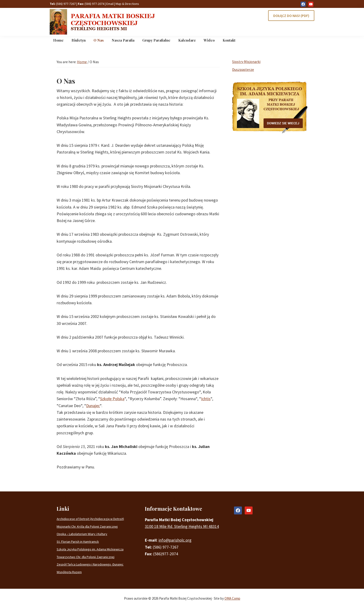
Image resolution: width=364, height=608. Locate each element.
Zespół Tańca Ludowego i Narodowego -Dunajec (90, 564)
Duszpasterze (243, 69)
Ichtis (206, 399)
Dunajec (93, 406)
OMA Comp (232, 598)
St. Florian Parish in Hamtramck (78, 542)
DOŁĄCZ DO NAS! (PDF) (291, 16)
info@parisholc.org (175, 540)
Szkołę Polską (112, 399)
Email (110, 4)
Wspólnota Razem (69, 572)
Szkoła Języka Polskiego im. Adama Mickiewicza (90, 549)
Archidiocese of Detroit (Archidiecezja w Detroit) (90, 519)
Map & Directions (127, 4)
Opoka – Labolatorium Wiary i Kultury (82, 534)
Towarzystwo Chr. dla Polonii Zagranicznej (86, 557)
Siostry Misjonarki (246, 62)
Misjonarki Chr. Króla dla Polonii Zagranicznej (87, 526)
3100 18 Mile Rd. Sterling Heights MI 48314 (182, 526)
